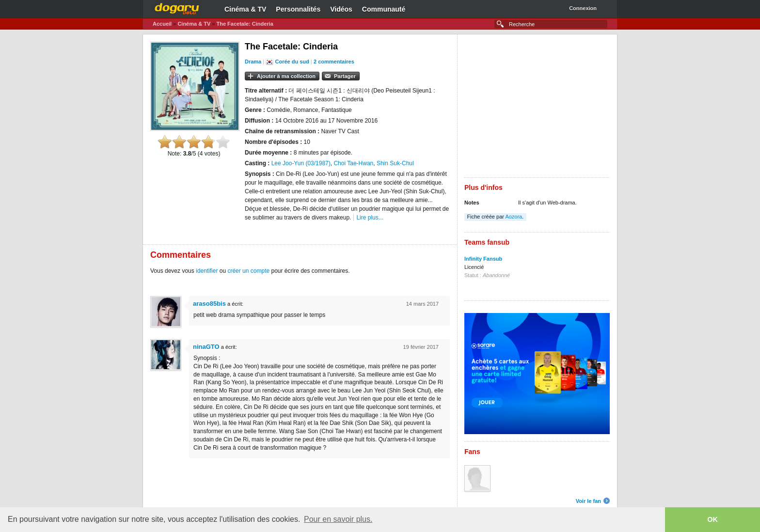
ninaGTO (206, 347)
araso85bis (209, 304)
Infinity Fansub (483, 259)
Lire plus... (370, 218)
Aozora (514, 217)
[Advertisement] (537, 110)
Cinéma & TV (245, 9)
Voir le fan (588, 501)
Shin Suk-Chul (395, 163)
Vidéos (341, 9)
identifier (207, 271)
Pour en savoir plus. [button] (338, 519)
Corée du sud (292, 62)
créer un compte (248, 271)
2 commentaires (334, 62)
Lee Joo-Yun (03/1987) (301, 163)
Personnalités (298, 9)
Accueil (162, 24)
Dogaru (177, 7)
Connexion (583, 8)
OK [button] (712, 519)
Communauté (384, 9)
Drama (253, 62)
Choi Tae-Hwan (353, 163)
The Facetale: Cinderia (245, 24)
